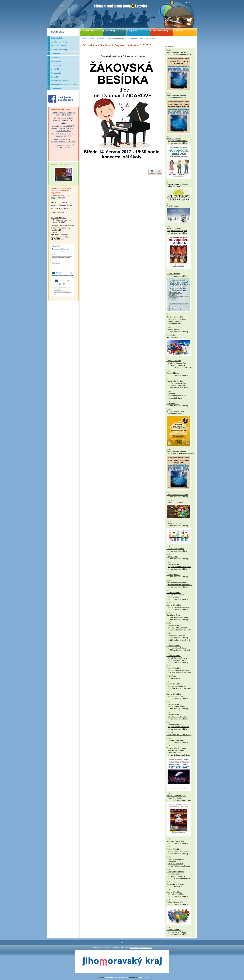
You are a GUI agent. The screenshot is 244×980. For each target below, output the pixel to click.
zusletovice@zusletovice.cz (61, 205)
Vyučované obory (160, 31)
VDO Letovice (89, 31)
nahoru (152, 173)
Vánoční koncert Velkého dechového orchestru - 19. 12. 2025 (64, 120)
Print (159, 173)
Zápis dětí (134, 31)
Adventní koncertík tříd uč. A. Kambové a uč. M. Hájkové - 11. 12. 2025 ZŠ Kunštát (63, 128)
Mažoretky (110, 31)
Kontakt (179, 31)
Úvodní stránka (88, 38)
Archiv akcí (101, 38)
